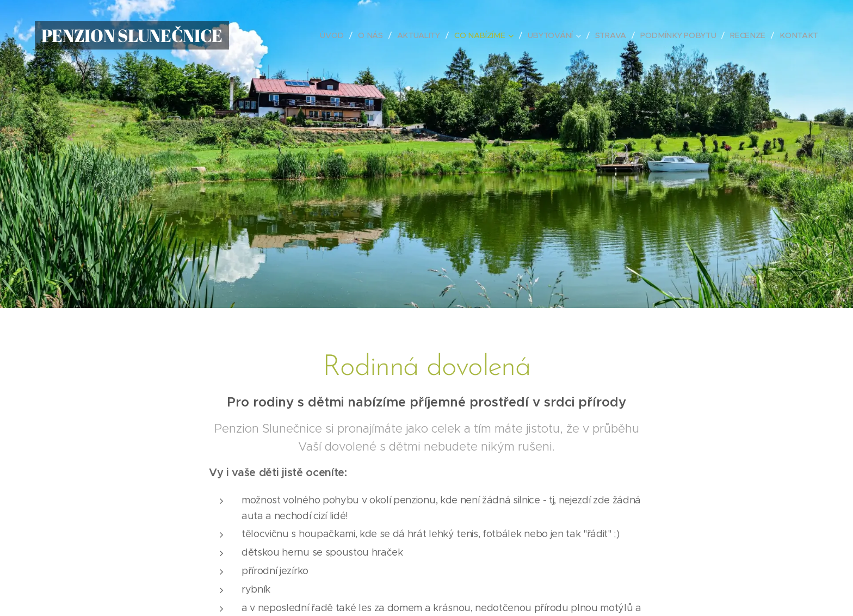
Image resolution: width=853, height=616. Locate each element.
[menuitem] (338, 35)
